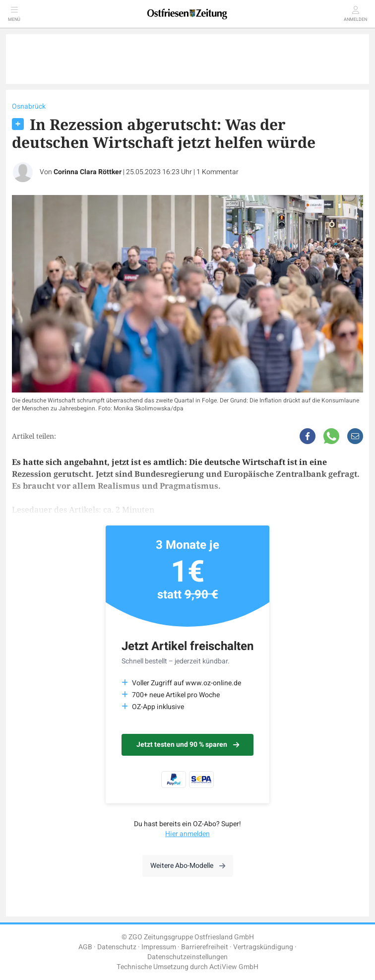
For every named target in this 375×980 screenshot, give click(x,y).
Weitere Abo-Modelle (188, 866)
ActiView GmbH (234, 967)
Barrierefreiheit (205, 947)
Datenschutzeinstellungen (187, 957)
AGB (85, 947)
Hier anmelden (187, 834)
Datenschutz (117, 947)
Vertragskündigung (263, 947)
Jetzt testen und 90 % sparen (188, 745)
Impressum (159, 947)
